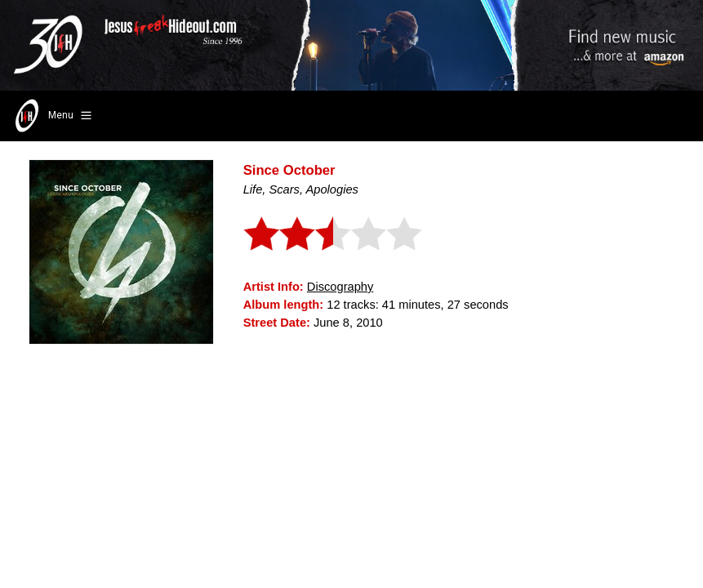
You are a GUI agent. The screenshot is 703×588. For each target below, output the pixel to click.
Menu (52, 116)
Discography (340, 287)
